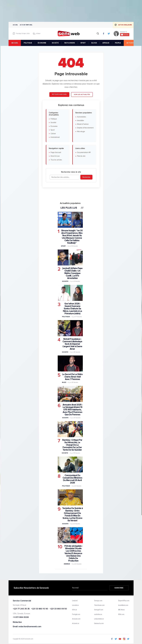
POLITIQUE (28, 43)
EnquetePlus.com (124, 601)
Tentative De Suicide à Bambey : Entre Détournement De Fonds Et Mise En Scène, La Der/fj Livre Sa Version (72, 514)
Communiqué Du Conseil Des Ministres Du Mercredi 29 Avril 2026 (72, 479)
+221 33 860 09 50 (58, 609)
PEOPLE (118, 43)
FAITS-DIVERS (69, 43)
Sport (53, 130)
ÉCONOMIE (42, 43)
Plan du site (81, 156)
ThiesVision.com (99, 605)
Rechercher (86, 177)
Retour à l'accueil (59, 94)
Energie (67, 564)
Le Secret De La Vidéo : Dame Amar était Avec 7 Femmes (72, 377)
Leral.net (75, 601)
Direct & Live (55, 156)
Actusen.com (76, 619)
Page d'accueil (56, 152)
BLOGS (94, 43)
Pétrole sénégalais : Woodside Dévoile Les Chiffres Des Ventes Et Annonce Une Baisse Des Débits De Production (73, 553)
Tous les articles (56, 160)
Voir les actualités (82, 94)
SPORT (83, 43)
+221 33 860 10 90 (40, 609)
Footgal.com (76, 614)
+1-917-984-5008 (21, 617)
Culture (53, 134)
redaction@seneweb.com (30, 627)
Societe (65, 281)
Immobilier (81, 121)
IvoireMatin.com (123, 605)
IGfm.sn (75, 610)
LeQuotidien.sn (99, 619)
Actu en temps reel (26, 25)
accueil (15, 43)
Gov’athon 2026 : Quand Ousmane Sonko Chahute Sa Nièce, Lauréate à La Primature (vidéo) (72, 309)
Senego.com (98, 601)
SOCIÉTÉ (55, 43)
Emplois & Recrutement (85, 128)
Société (53, 123)
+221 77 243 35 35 (21, 609)
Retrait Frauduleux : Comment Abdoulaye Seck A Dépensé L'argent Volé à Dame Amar (72, 344)
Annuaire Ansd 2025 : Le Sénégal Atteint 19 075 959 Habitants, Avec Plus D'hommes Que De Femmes (72, 410)
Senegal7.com (99, 610)
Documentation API (84, 152)
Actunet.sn (76, 624)
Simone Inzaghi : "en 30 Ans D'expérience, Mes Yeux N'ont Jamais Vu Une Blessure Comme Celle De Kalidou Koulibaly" (72, 237)
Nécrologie (81, 132)
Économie (54, 126)
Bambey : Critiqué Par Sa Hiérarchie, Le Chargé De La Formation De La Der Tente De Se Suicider (72, 445)
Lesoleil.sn (75, 605)
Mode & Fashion (83, 124)
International (55, 137)
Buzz (64, 382)
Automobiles (81, 117)
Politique (54, 119)
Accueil (15, 25)
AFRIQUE (106, 43)
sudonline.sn (98, 614)
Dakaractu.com (99, 624)
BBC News (121, 610)
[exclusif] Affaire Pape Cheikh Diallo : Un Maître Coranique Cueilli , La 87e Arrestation (72, 273)
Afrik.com (121, 614)
